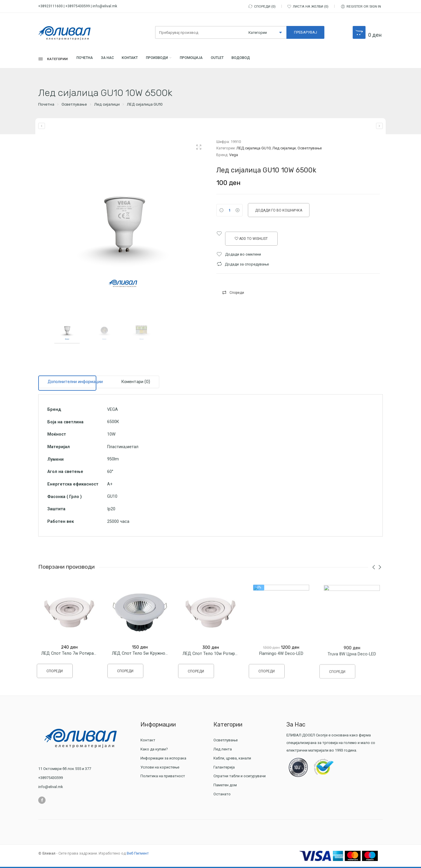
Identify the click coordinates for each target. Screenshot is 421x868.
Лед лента (223, 751)
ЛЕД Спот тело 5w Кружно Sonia (145, 659)
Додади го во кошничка (279, 212)
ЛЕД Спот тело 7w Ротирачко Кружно (79, 658)
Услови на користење (160, 768)
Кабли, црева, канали (233, 759)
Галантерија (225, 768)
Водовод (281, 60)
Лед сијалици (107, 106)
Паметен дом (225, 786)
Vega (234, 156)
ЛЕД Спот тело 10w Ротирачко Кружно (222, 660)
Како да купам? (154, 751)
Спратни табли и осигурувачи (240, 777)
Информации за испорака (163, 759)
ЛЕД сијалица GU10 (145, 106)
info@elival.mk (105, 6)
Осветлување (74, 106)
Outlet (252, 60)
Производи (179, 60)
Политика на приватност (163, 777)
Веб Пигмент (138, 854)
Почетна (92, 60)
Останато (222, 795)
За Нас (119, 60)
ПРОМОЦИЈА (220, 60)
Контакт (146, 60)
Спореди (237, 294)
